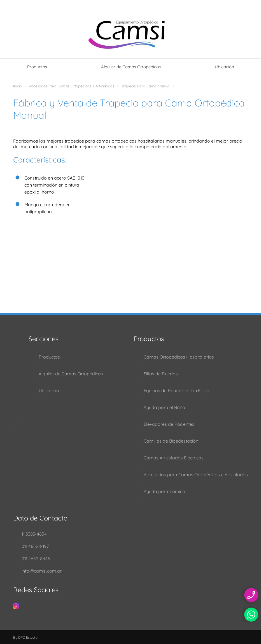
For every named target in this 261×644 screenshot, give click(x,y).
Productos (37, 67)
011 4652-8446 (36, 559)
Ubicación (224, 67)
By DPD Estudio (25, 637)
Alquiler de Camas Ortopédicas (131, 67)
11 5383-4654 (34, 534)
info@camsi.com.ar (42, 571)
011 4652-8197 (35, 546)
